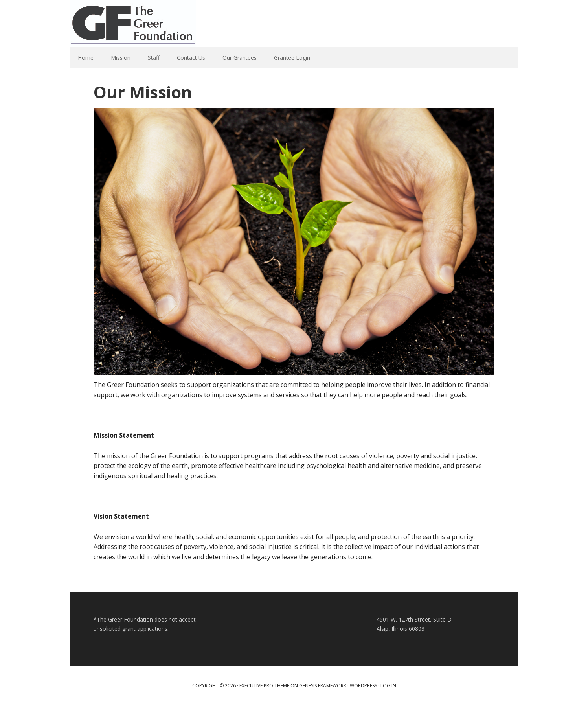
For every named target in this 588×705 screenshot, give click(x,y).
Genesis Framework (323, 686)
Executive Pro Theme (264, 686)
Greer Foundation (133, 24)
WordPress (363, 686)
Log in (388, 686)
